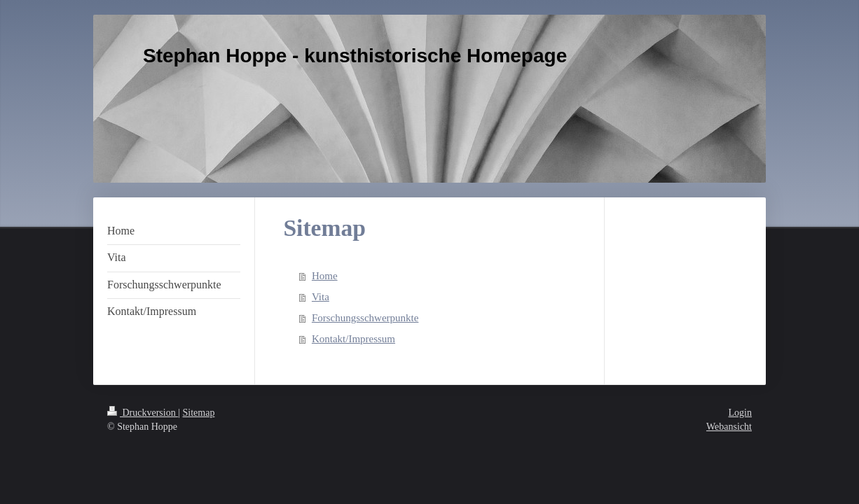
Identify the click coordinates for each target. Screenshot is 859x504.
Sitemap (199, 413)
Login (740, 413)
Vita (321, 297)
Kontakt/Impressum (353, 339)
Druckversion (143, 413)
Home (325, 276)
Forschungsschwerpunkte (365, 318)
